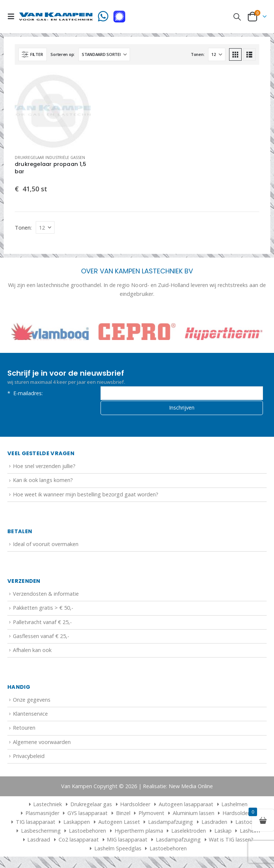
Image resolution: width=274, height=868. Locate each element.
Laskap (223, 832)
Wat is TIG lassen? (231, 841)
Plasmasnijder (42, 815)
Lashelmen (234, 806)
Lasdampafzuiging (171, 824)
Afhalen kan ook (32, 652)
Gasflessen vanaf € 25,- (41, 638)
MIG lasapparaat (127, 841)
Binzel (123, 815)
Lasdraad (39, 841)
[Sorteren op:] (104, 54)
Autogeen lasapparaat (186, 806)
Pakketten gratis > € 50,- (43, 610)
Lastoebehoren (87, 832)
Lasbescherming (41, 832)
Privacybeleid (29, 758)
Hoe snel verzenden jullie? (44, 468)
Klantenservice (30, 715)
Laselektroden (189, 832)
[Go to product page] (53, 110)
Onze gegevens (32, 702)
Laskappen (77, 824)
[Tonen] (217, 54)
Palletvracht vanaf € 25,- (42, 624)
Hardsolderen (239, 815)
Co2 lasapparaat (79, 841)
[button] (13, 17)
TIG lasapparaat (36, 824)
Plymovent (151, 815)
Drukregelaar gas (91, 806)
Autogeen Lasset (119, 824)
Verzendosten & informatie (46, 596)
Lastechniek (44, 806)
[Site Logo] (56, 17)
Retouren (24, 729)
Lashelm (250, 832)
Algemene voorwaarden (42, 744)
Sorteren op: (63, 54)
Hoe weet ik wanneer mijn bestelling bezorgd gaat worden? (86, 496)
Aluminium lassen (194, 815)
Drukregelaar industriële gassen (50, 157)
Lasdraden (214, 824)
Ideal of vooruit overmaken (46, 546)
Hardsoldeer (135, 806)
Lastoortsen (250, 824)
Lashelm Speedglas (118, 850)
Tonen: (198, 54)
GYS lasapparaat (87, 815)
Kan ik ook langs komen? (43, 482)
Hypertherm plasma (139, 832)
